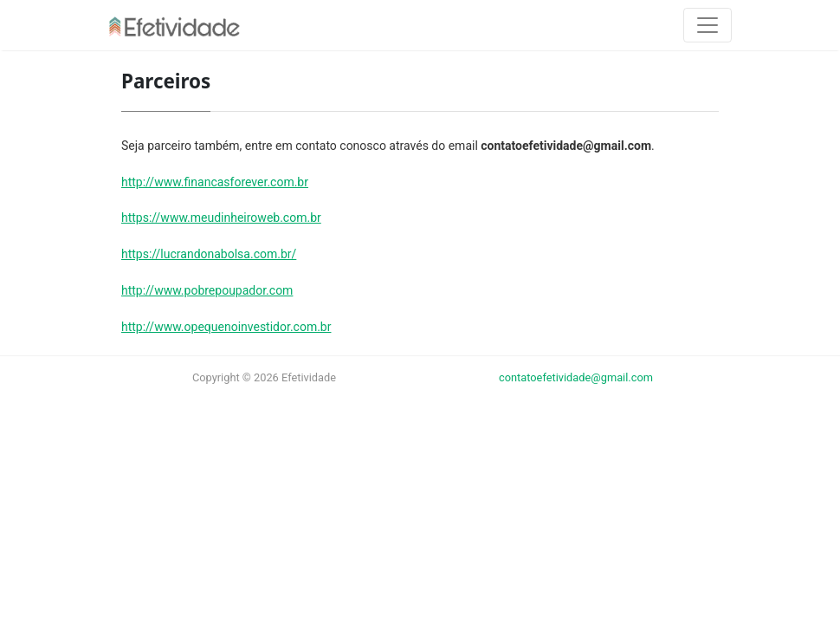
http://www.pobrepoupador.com (207, 290)
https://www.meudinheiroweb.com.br (221, 218)
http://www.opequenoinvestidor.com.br (226, 327)
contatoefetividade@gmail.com (576, 377)
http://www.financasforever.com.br (215, 182)
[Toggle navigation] (708, 25)
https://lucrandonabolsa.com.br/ (209, 254)
